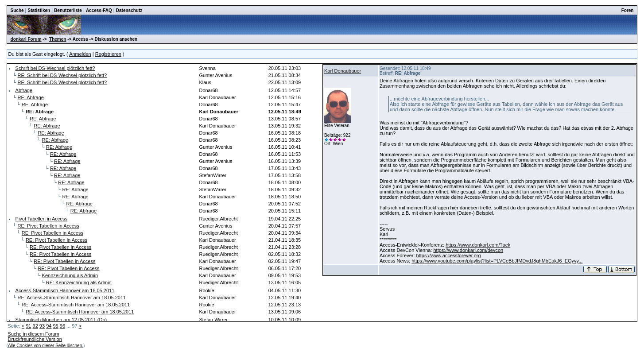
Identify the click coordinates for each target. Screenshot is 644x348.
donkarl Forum (26, 39)
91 (28, 326)
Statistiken (39, 10)
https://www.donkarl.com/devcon (468, 250)
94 (49, 326)
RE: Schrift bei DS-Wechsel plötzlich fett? (62, 75)
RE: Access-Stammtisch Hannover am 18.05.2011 (72, 298)
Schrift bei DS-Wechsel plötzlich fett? (55, 68)
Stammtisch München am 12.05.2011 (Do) (61, 320)
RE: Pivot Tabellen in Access (48, 226)
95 (55, 326)
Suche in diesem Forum (34, 334)
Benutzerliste (68, 10)
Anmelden (80, 54)
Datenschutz (129, 10)
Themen (58, 39)
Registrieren (108, 54)
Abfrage (24, 90)
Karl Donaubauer (343, 71)
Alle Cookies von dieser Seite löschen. (46, 346)
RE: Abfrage (31, 97)
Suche (17, 10)
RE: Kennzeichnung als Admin (79, 282)
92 (35, 326)
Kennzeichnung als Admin (70, 275)
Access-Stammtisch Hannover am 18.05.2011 (65, 290)
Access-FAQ (99, 10)
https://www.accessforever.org (449, 255)
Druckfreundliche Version (35, 339)
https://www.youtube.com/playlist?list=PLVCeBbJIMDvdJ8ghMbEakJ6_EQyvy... (497, 261)
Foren (628, 10)
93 (42, 326)
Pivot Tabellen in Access (42, 219)
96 (62, 326)
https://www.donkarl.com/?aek (478, 245)
